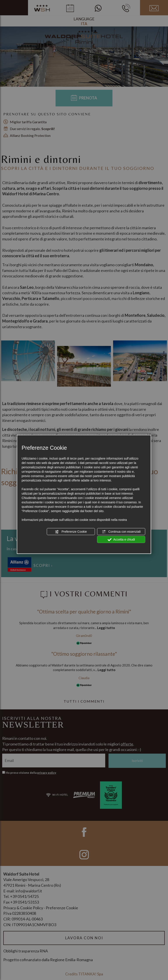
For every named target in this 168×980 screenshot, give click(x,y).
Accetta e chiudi (121, 540)
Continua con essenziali (121, 532)
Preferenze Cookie (71, 532)
